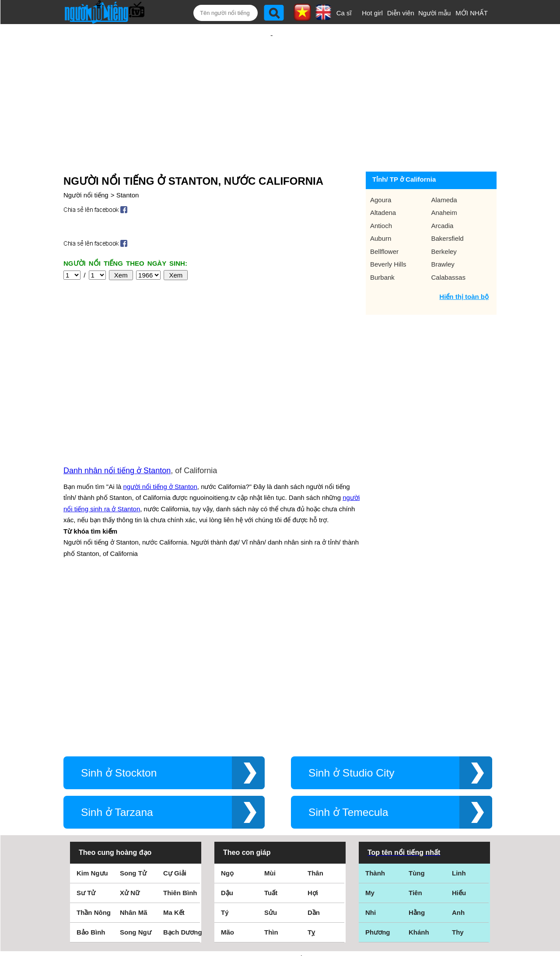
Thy (458, 772)
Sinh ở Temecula (348, 652)
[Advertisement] (272, 82)
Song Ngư (136, 772)
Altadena (383, 184)
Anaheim (444, 184)
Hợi (313, 733)
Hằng (417, 753)
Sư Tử (86, 733)
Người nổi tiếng (86, 167)
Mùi (270, 713)
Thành (375, 713)
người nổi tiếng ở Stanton (160, 392)
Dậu (227, 733)
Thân (315, 713)
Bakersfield (448, 210)
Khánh (419, 772)
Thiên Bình (180, 733)
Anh (458, 753)
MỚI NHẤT (472, 13)
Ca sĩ (344, 13)
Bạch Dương (183, 772)
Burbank (382, 249)
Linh (459, 713)
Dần (314, 753)
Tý (225, 753)
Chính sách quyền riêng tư (280, 907)
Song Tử (133, 713)
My (370, 733)
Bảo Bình (91, 772)
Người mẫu (435, 13)
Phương (378, 772)
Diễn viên (401, 13)
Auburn (381, 210)
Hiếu (459, 733)
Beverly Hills (388, 236)
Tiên (415, 733)
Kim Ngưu (92, 713)
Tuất (271, 733)
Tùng (417, 713)
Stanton (128, 167)
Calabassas (448, 249)
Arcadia (443, 197)
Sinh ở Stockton (119, 613)
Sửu (271, 753)
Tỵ (311, 772)
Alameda (444, 171)
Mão (227, 772)
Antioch (381, 197)
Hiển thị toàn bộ (464, 268)
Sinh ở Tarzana (117, 652)
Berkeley (444, 223)
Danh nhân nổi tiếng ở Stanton (117, 376)
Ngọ (227, 713)
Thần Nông (94, 753)
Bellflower (384, 223)
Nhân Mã (134, 753)
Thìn (271, 772)
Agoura (381, 171)
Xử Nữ (130, 733)
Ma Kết (174, 753)
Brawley (443, 236)
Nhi (371, 753)
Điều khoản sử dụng (280, 861)
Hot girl (372, 13)
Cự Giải (175, 713)
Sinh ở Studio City (352, 613)
